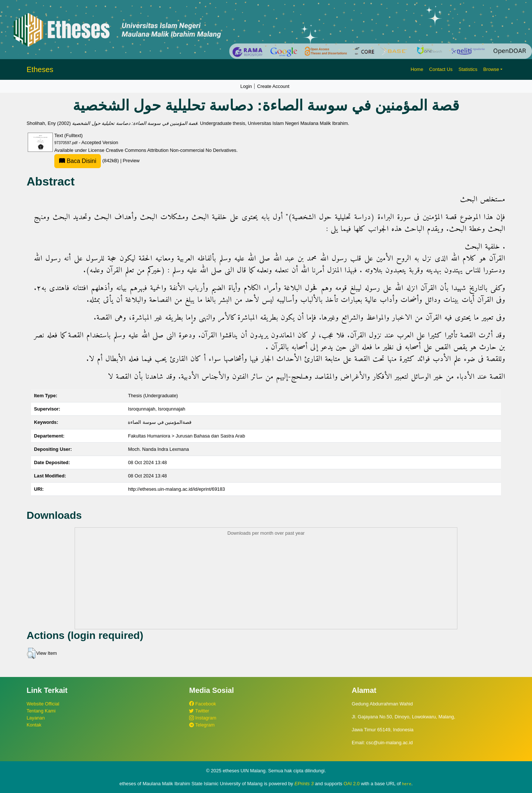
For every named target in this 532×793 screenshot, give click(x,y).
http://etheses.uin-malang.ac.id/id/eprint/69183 (176, 489)
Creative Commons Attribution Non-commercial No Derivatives (171, 150)
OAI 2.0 (352, 784)
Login (246, 86)
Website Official (43, 704)
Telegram (202, 725)
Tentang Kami (41, 711)
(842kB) (87, 161)
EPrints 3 (304, 784)
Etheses (40, 69)
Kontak (34, 725)
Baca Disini (78, 161)
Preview (131, 161)
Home (417, 69)
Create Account (273, 86)
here (407, 784)
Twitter (199, 711)
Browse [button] (491, 69)
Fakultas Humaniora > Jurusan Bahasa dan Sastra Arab (186, 436)
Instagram (203, 718)
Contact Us (441, 69)
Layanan (36, 718)
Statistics (468, 69)
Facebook (203, 704)
